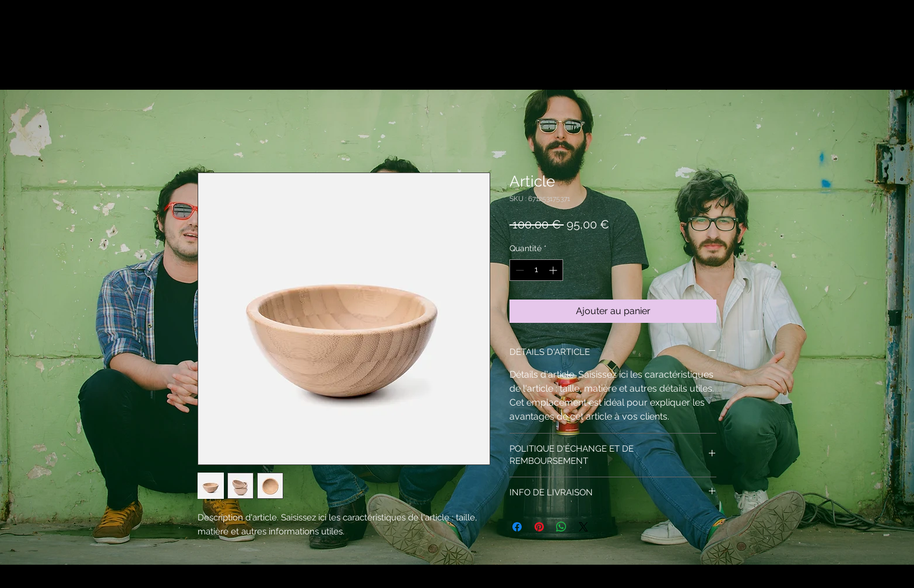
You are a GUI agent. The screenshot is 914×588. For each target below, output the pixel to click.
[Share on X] (583, 527)
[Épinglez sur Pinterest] (539, 527)
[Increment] (554, 270)
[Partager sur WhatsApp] (561, 527)
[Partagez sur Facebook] (517, 527)
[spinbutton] (536, 270)
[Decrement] (518, 270)
